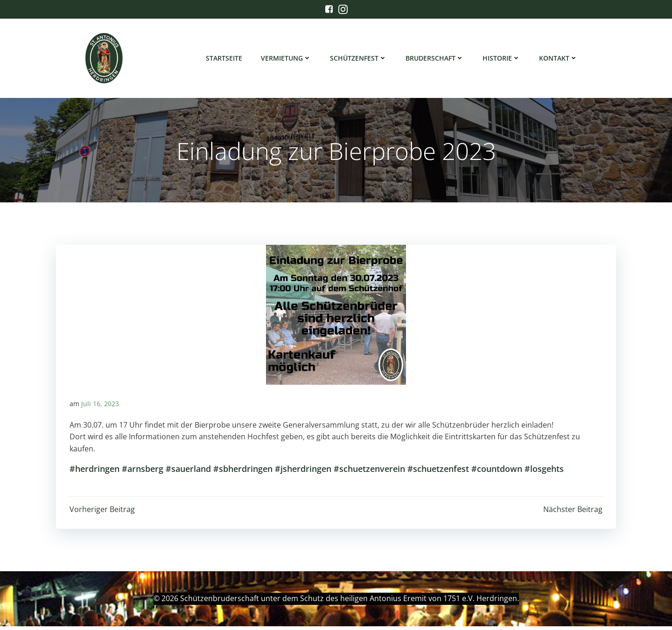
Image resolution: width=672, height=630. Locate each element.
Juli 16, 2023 (100, 407)
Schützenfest (359, 59)
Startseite (224, 59)
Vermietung (287, 59)
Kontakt (559, 59)
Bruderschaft (435, 59)
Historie (502, 59)
